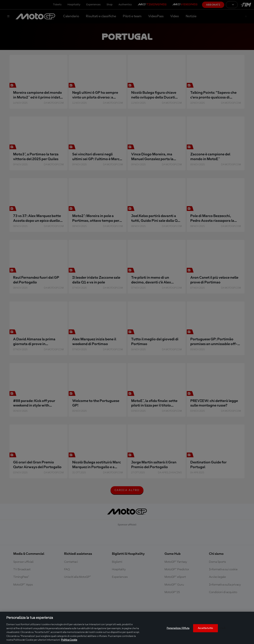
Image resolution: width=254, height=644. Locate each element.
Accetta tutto (205, 628)
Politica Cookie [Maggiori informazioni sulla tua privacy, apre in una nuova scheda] (69, 640)
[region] (127, 628)
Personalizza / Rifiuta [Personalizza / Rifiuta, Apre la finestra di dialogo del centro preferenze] (178, 628)
